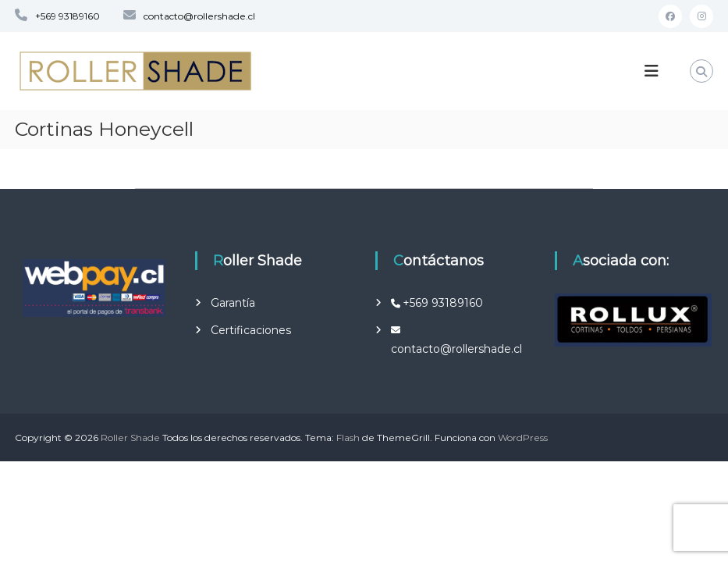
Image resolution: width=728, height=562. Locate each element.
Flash (348, 438)
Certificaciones (251, 330)
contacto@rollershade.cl (199, 16)
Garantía (233, 303)
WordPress (523, 438)
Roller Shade (130, 438)
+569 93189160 (67, 16)
